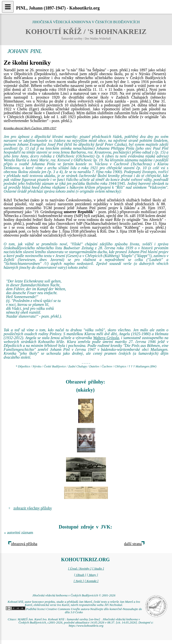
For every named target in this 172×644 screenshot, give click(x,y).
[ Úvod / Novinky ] (80, 569)
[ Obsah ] (80, 575)
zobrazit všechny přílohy (33, 508)
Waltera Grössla (106, 338)
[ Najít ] (79, 581)
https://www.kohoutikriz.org (86, 626)
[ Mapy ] (93, 575)
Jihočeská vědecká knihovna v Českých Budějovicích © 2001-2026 (74, 595)
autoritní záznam (20, 533)
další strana (133, 544)
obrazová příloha (24, 544)
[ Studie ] (98, 569)
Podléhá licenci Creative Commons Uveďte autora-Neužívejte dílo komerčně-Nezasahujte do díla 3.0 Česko (74, 611)
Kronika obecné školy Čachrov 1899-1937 (30, 128)
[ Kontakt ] (91, 581)
